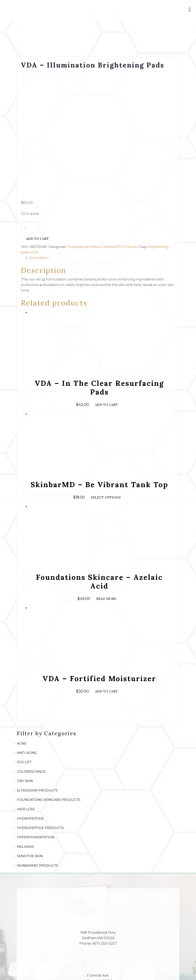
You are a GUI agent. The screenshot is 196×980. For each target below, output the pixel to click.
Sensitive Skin (30, 733)
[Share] (16, 969)
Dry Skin (25, 658)
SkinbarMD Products (120, 124)
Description (39, 135)
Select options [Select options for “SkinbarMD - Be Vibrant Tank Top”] (106, 374)
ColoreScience (31, 649)
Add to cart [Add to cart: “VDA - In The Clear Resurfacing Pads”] (106, 282)
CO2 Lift (24, 639)
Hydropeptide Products (40, 705)
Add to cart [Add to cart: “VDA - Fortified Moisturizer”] (106, 568)
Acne (22, 621)
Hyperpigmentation (84, 124)
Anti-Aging (27, 630)
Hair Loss (26, 686)
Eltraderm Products (37, 667)
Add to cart (37, 115)
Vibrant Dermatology (124, 961)
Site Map (69, 961)
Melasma (25, 724)
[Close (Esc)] (5, 969)
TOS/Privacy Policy (92, 961)
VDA (34, 129)
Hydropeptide (30, 696)
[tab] (102, 135)
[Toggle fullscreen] (27, 969)
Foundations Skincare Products (49, 677)
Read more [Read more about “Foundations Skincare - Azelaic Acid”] (106, 476)
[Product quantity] (29, 104)
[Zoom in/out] (38, 969)
